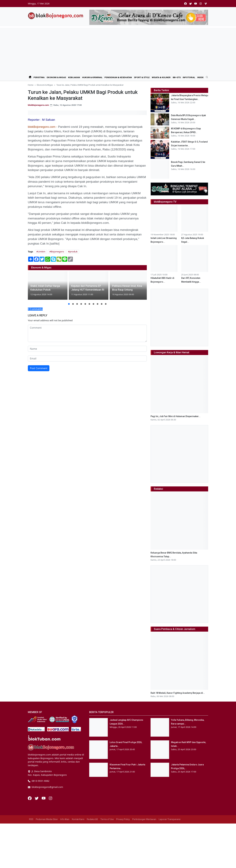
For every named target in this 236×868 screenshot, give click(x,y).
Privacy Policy (123, 819)
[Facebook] (30, 798)
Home (31, 85)
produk (74, 251)
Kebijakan (74, 77)
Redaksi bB (92, 819)
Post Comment (39, 368)
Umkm (42, 251)
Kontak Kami (78, 819)
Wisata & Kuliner (161, 77)
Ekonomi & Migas (56, 77)
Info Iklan (65, 819)
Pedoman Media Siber (47, 819)
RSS (31, 819)
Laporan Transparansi (170, 819)
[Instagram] (51, 798)
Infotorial (189, 77)
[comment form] (87, 333)
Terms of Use (107, 819)
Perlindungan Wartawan (144, 819)
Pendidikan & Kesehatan (118, 77)
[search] (206, 77)
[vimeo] (206, 4)
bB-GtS (177, 77)
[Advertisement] (118, 50)
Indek (200, 77)
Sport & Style (142, 77)
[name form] (87, 349)
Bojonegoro (58, 251)
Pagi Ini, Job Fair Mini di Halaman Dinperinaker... (176, 416)
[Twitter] (37, 798)
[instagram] (201, 4)
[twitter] (191, 4)
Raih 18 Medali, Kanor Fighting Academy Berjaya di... (178, 693)
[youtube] (196, 4)
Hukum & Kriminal (92, 77)
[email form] (87, 358)
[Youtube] (44, 798)
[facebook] (185, 4)
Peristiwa (39, 77)
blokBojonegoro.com (38, 105)
